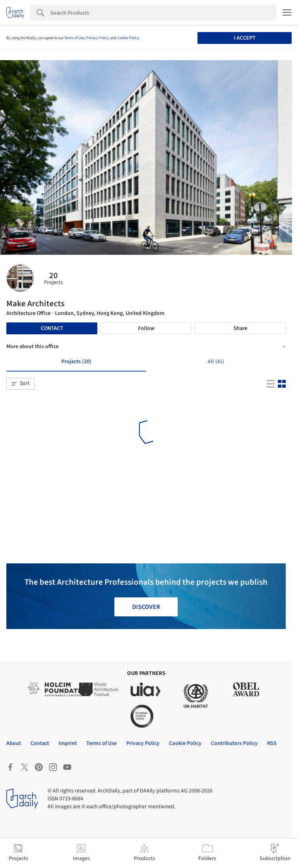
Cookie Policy (128, 38)
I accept (245, 38)
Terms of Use (74, 38)
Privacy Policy (98, 38)
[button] (21, 384)
